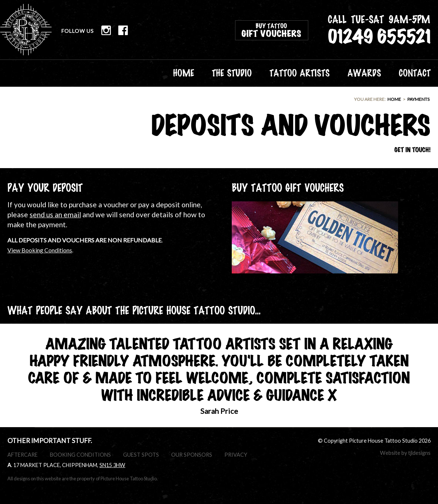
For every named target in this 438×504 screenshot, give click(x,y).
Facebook (123, 30)
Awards (364, 72)
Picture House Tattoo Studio (26, 30)
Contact (415, 72)
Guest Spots (141, 455)
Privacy (236, 455)
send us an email (55, 214)
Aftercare (23, 455)
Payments (418, 99)
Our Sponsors (192, 455)
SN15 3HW (112, 465)
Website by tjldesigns (405, 453)
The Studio (232, 72)
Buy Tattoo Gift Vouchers (272, 30)
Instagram (106, 30)
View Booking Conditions (40, 250)
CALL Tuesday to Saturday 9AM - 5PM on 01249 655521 (379, 30)
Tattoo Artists (300, 72)
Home (184, 72)
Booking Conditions (80, 455)
